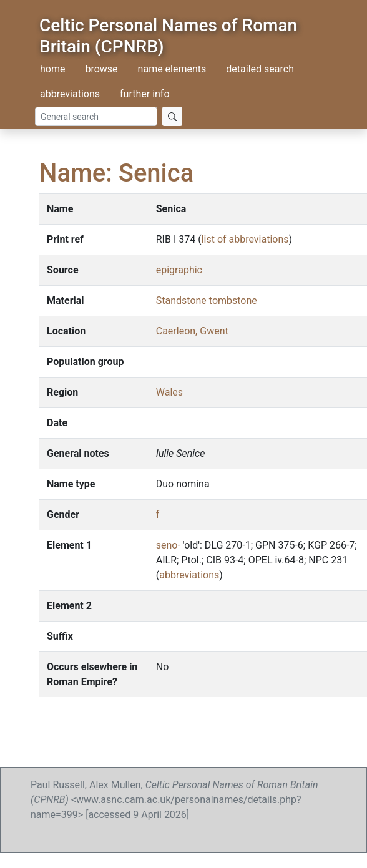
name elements (172, 69)
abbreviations (70, 94)
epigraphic (179, 270)
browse (101, 69)
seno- (168, 545)
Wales (169, 392)
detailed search (260, 69)
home (52, 69)
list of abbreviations (245, 239)
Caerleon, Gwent (192, 331)
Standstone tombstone (207, 300)
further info (145, 94)
